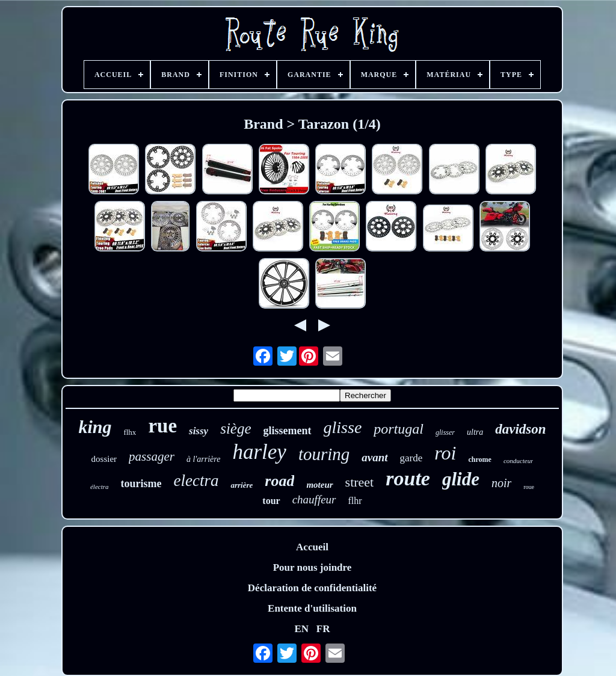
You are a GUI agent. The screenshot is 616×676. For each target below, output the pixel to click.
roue (529, 487)
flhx (130, 432)
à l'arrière (204, 459)
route (408, 478)
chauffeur (314, 499)
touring (324, 454)
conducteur (518, 461)
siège (236, 429)
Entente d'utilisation (312, 608)
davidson (520, 429)
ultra (475, 432)
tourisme (141, 484)
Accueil (312, 547)
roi (445, 453)
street (360, 482)
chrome (479, 459)
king (95, 427)
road (279, 481)
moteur (319, 485)
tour (271, 501)
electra (196, 481)
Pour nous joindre (313, 567)
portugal (399, 429)
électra (100, 487)
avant (374, 457)
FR (323, 629)
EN (301, 629)
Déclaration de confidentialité (312, 588)
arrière (242, 485)
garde (411, 458)
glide (461, 479)
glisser (445, 432)
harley (259, 452)
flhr (355, 501)
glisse (343, 427)
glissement (288, 431)
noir (501, 483)
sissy (199, 431)
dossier (104, 459)
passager (152, 456)
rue (162, 426)
